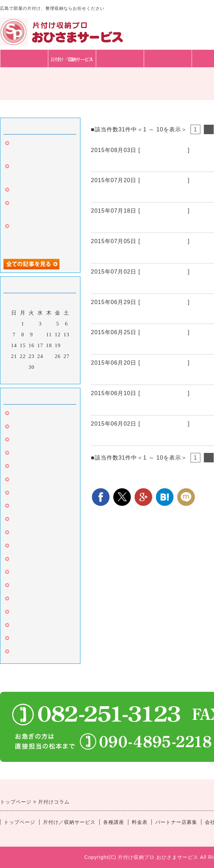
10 (40, 335)
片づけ (19, 414)
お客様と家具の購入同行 (41, 191)
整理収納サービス (164, 150)
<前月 (26, 377)
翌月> (55, 377)
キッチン (22, 560)
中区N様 (103, 315)
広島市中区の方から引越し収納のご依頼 (151, 163)
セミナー (22, 586)
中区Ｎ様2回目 (113, 255)
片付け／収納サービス (69, 822)
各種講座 (120, 58)
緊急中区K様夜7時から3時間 (133, 376)
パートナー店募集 (176, 822)
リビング (22, 533)
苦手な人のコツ (30, 626)
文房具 (19, 454)
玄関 (16, 467)
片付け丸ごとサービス (38, 639)
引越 (16, 441)
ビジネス (22, 600)
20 (67, 345)
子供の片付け (27, 653)
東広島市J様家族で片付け (129, 346)
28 (14, 367)
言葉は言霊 (24, 520)
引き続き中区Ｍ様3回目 (126, 194)
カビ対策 (22, 507)
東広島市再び (111, 285)
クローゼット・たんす (38, 494)
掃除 (16, 428)
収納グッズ (24, 547)
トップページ (24, 58)
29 (23, 367)
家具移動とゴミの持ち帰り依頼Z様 (143, 224)
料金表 (168, 58)
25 (49, 356)
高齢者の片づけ (30, 613)
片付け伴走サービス (36, 573)
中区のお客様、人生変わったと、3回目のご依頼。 (40, 237)
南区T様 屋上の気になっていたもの (144, 407)
